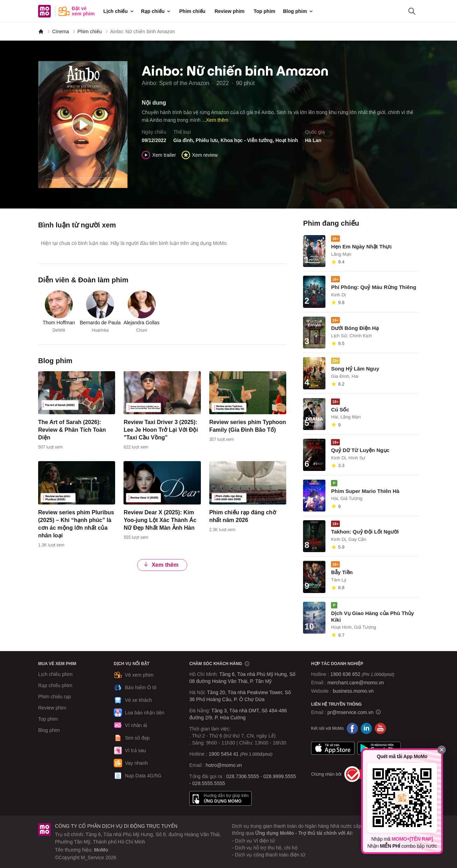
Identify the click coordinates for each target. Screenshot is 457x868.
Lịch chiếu (119, 11)
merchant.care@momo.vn (356, 683)
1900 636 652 (362, 674)
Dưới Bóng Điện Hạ (355, 328)
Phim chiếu (192, 11)
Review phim (230, 11)
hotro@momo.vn (224, 765)
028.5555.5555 (209, 783)
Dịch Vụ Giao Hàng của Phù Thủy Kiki (372, 616)
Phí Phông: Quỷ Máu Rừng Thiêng (374, 287)
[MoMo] (41, 31)
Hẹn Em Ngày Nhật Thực (361, 246)
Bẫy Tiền (342, 572)
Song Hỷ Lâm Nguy (355, 369)
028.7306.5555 (243, 776)
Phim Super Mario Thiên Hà (365, 491)
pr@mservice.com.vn (351, 712)
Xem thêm (161, 564)
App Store (333, 748)
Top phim (265, 11)
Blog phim (298, 11)
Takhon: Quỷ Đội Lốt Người (365, 532)
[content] (77, 412)
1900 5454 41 (224, 754)
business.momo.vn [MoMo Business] (353, 691)
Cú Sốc (340, 410)
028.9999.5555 (279, 776)
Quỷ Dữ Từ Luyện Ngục (360, 450)
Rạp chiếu (156, 11)
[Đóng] (442, 750)
